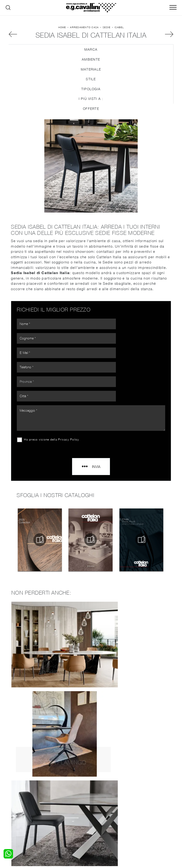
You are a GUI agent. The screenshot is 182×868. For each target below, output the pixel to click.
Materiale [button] (91, 74)
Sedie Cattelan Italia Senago (91, 745)
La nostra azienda (151, 794)
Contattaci (145, 798)
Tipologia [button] (91, 93)
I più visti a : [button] (91, 103)
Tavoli (56, 803)
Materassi (102, 808)
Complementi (104, 803)
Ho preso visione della (53, 400)
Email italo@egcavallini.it (103, 828)
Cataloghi (144, 803)
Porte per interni (107, 794)
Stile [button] (91, 84)
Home (62, 30)
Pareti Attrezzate (65, 798)
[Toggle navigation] (173, 8)
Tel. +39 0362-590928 (144, 823)
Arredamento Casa (84, 30)
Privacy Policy (70, 400)
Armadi (14, 803)
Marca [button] (91, 54)
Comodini (16, 808)
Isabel (119, 30)
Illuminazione (104, 798)
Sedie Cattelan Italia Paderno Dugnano (91, 724)
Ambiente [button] (91, 64)
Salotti (56, 794)
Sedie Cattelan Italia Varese (91, 714)
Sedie (107, 30)
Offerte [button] (91, 113)
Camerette (17, 798)
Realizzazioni (147, 808)
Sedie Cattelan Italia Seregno (91, 735)
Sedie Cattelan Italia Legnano (91, 756)
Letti (12, 794)
